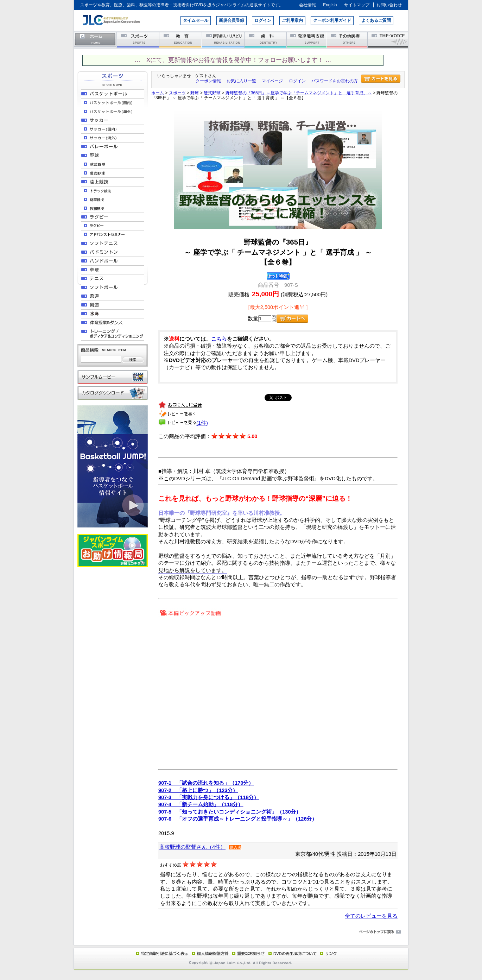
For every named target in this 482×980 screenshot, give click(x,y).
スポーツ (138, 40)
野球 (195, 93)
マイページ (272, 81)
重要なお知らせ (247, 953)
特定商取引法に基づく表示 (162, 953)
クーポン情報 (208, 81)
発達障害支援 (307, 40)
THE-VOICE (388, 40)
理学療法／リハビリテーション (223, 40)
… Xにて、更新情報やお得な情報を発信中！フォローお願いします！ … (233, 60)
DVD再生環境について (293, 953)
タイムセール (196, 20)
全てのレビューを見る (371, 916)
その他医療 (348, 40)
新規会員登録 (232, 20)
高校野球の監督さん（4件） (192, 847)
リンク (328, 953)
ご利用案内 (292, 20)
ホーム (95, 40)
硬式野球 (212, 93)
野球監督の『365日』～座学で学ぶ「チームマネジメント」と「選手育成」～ (299, 93)
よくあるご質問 (376, 20)
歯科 (266, 40)
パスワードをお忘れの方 (335, 81)
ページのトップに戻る (241, 932)
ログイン (263, 20)
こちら (219, 339)
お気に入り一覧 (241, 81)
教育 (181, 40)
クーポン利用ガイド (332, 20)
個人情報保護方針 (209, 953)
